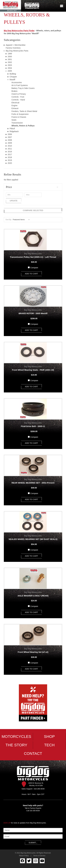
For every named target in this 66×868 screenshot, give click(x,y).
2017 (10, 154)
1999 (10, 54)
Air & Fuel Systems (20, 85)
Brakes (14, 91)
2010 (10, 146)
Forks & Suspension (20, 114)
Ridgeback (14, 131)
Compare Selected (33, 210)
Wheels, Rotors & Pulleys (23, 126)
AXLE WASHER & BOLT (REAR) (33, 596)
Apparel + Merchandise (16, 45)
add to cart (31, 274)
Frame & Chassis (19, 117)
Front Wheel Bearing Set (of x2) (33, 652)
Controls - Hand (18, 100)
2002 (10, 62)
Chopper (13, 77)
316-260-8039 (35, 811)
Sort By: (9, 220)
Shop (49, 737)
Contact (33, 754)
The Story (16, 745)
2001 (10, 59)
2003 (10, 65)
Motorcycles (16, 737)
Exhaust (15, 108)
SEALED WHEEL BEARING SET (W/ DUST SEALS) (33, 539)
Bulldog (13, 74)
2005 (10, 71)
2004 (10, 68)
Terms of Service (39, 856)
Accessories (17, 82)
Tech (49, 745)
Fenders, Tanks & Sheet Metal (24, 111)
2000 (10, 57)
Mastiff (12, 80)
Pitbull (12, 129)
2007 (10, 137)
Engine (14, 105)
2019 (10, 160)
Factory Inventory (13, 48)
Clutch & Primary (19, 94)
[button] (33, 187)
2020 (10, 163)
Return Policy (24, 856)
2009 (10, 143)
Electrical (15, 103)
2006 (10, 134)
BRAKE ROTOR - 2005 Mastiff (33, 313)
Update (14, 201)
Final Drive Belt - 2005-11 (33, 426)
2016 (10, 152)
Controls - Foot (18, 97)
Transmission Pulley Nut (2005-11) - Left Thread (33, 257)
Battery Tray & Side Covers (23, 88)
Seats (14, 120)
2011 (10, 149)
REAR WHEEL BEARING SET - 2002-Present (33, 483)
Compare (34, 268)
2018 (10, 157)
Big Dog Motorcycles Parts (17, 51)
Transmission (17, 123)
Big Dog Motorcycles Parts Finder (19, 31)
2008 (10, 140)
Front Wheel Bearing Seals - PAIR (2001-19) (33, 370)
